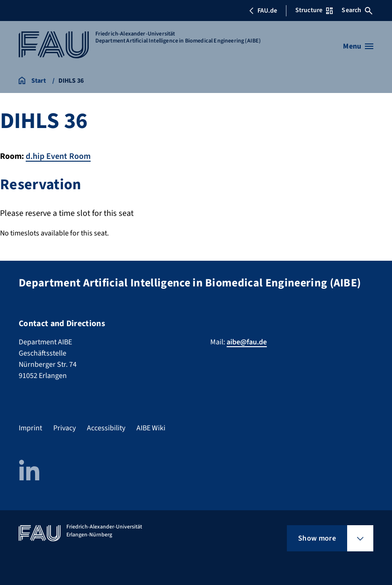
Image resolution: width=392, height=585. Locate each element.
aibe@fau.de (247, 342)
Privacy (64, 428)
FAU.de (263, 11)
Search (357, 10)
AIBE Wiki (151, 428)
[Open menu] (358, 46)
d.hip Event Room (58, 156)
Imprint (30, 428)
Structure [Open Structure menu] (314, 10)
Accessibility (106, 428)
